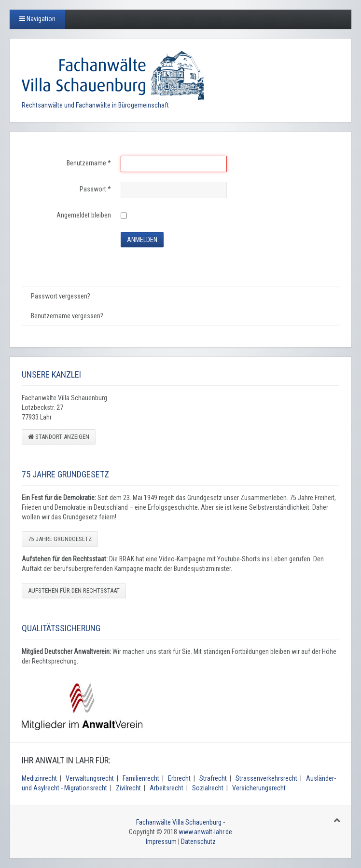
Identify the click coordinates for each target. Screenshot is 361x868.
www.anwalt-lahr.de (205, 832)
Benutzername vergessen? (67, 316)
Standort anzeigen (59, 437)
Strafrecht (213, 778)
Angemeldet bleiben (84, 215)
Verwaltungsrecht (90, 778)
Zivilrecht (128, 788)
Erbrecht (179, 778)
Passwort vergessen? (61, 296)
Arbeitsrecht (167, 788)
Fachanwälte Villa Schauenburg (179, 822)
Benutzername (89, 163)
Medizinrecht (39, 778)
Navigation (37, 19)
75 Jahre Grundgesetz (60, 539)
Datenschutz (198, 841)
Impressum (161, 841)
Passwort (95, 189)
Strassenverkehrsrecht (266, 778)
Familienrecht (141, 778)
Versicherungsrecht (259, 788)
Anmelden (142, 240)
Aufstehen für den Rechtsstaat (74, 590)
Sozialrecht (208, 788)
